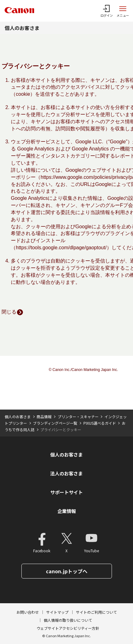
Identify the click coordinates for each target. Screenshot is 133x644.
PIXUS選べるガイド (100, 423)
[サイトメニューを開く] (123, 11)
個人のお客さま (22, 28)
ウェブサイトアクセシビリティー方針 (68, 628)
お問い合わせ (28, 612)
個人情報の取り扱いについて (68, 620)
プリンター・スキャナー (78, 417)
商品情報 (44, 417)
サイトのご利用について (96, 612)
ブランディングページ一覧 (55, 423)
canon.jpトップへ (67, 571)
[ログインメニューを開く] (107, 11)
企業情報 (67, 511)
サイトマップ (57, 612)
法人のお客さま (66, 473)
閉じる (13, 312)
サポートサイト (66, 492)
